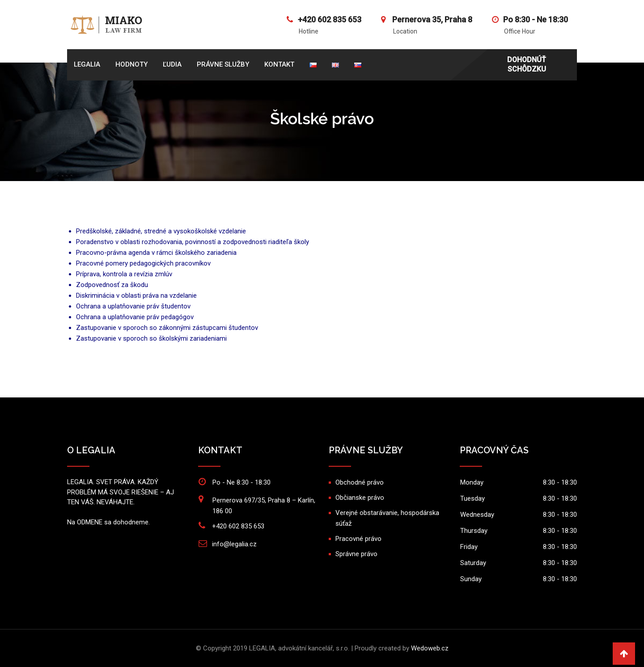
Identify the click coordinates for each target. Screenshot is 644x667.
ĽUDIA (172, 64)
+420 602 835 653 (330, 19)
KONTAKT (279, 64)
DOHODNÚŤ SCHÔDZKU (527, 64)
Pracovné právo (358, 539)
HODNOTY (131, 64)
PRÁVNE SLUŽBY (223, 64)
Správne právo (356, 554)
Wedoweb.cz (430, 648)
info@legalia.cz (234, 544)
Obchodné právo (360, 482)
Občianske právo (360, 498)
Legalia (87, 64)
